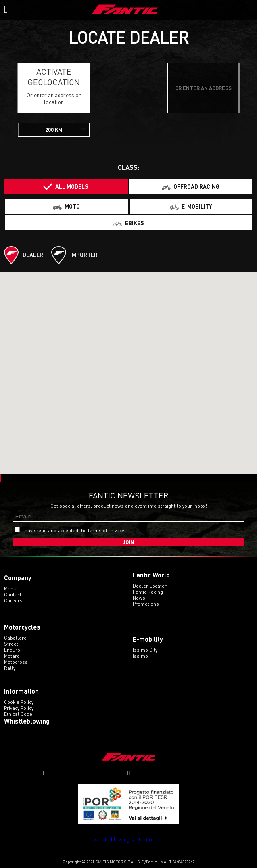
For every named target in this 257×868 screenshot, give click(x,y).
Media (11, 589)
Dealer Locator (150, 586)
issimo (140, 656)
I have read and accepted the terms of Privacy (73, 530)
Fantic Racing (148, 592)
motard (12, 656)
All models (72, 187)
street (11, 644)
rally (10, 668)
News (139, 598)
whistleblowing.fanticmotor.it (129, 839)
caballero (15, 638)
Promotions (146, 604)
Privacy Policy (19, 708)
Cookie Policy (19, 702)
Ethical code (18, 714)
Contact (13, 595)
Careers (13, 601)
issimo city (145, 650)
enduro (12, 650)
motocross (16, 662)
